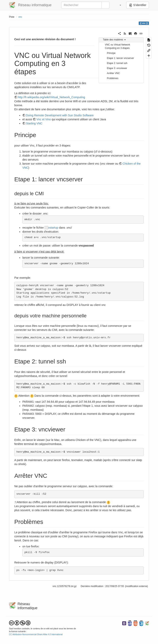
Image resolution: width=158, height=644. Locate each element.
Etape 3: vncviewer (117, 68)
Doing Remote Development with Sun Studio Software (60, 115)
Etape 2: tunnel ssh (117, 63)
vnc (20, 17)
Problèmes (113, 78)
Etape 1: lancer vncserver (120, 58)
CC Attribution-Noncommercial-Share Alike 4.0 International (36, 634)
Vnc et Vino (44, 119)
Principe (111, 53)
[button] (118, 5)
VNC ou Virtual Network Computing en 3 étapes (117, 46)
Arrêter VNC (113, 73)
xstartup (53, 228)
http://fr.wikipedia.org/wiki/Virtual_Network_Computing (52, 97)
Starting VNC (34, 123)
